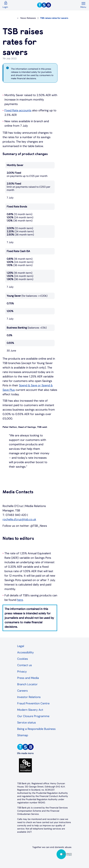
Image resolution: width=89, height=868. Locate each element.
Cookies (23, 659)
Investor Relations (29, 697)
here (20, 600)
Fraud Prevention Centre (33, 703)
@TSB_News (39, 526)
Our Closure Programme (33, 716)
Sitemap (23, 735)
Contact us (25, 665)
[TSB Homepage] (59, 5)
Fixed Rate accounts (18, 110)
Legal (21, 646)
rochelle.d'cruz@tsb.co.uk (19, 519)
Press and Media (28, 678)
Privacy (22, 672)
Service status (27, 723)
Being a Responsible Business (36, 729)
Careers (22, 691)
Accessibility (25, 652)
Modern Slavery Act (30, 710)
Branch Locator (27, 684)
